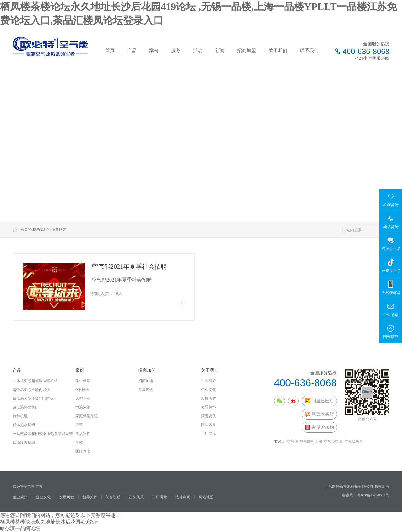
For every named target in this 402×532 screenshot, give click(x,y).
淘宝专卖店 (319, 414)
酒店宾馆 (83, 434)
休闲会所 (83, 390)
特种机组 (20, 416)
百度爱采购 (319, 427)
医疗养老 (83, 451)
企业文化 (209, 390)
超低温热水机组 (26, 407)
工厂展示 (209, 434)
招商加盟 (247, 51)
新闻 (220, 51)
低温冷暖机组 (24, 442)
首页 (110, 51)
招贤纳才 (59, 229)
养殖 (79, 425)
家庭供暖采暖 (87, 416)
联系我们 (309, 51)
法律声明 (183, 497)
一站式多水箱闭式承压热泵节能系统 (43, 434)
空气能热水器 (311, 442)
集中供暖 (83, 381)
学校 (79, 442)
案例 (154, 51)
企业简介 (209, 381)
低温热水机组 (24, 425)
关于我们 (278, 51)
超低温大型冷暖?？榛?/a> (34, 398)
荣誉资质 (209, 416)
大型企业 (83, 398)
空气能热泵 (333, 442)
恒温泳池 (83, 407)
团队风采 (209, 425)
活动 (198, 51)
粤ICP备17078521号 (373, 495)
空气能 (292, 442)
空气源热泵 (354, 442)
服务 (176, 51)
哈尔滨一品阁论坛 (20, 528)
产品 (132, 51)
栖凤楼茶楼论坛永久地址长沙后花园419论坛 (49, 522)
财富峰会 (146, 390)
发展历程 (209, 398)
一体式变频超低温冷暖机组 (35, 381)
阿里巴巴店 (319, 401)
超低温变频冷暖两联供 (31, 390)
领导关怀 (209, 407)
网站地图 (206, 497)
